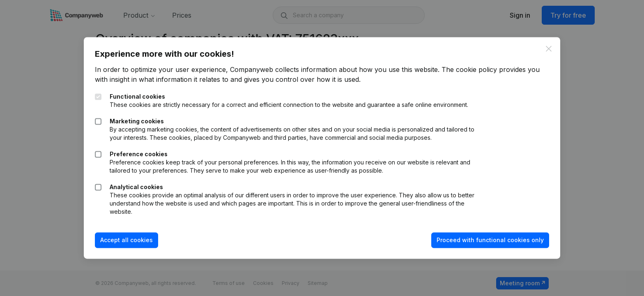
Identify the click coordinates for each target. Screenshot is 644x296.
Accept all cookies (132, 244)
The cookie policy (475, 65)
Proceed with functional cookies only (485, 244)
